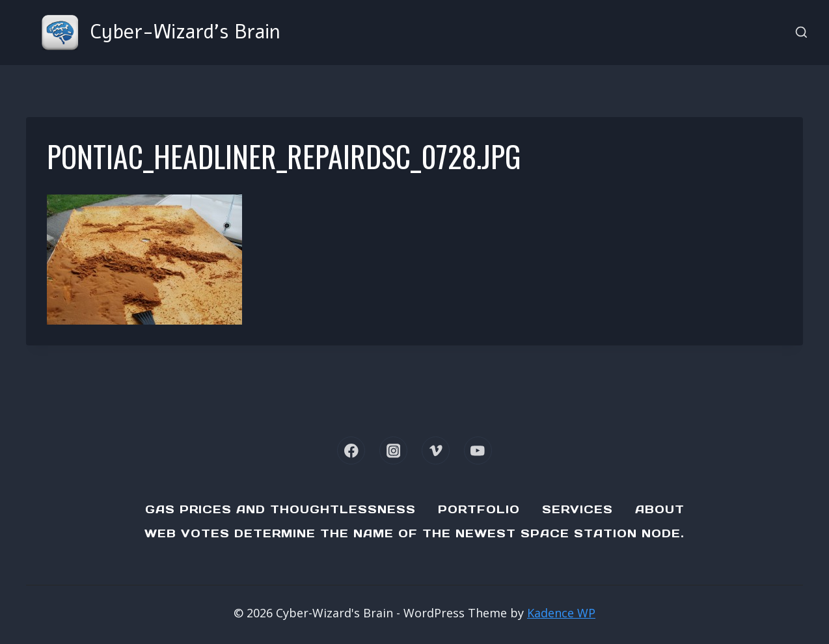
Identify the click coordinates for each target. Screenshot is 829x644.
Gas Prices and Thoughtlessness (280, 509)
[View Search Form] (801, 33)
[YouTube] (478, 450)
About (660, 509)
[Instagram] (393, 450)
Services (578, 509)
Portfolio (479, 509)
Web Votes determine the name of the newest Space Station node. (414, 533)
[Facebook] (351, 450)
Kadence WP (561, 613)
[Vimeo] (436, 450)
